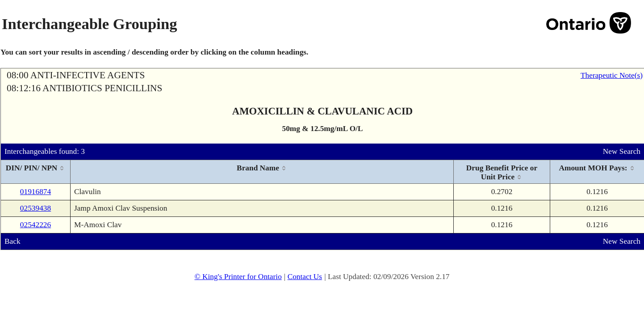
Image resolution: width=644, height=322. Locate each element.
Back (13, 241)
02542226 (36, 225)
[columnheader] (36, 172)
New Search (622, 151)
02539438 (36, 208)
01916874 (36, 192)
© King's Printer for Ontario (238, 277)
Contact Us (305, 277)
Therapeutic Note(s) (612, 75)
